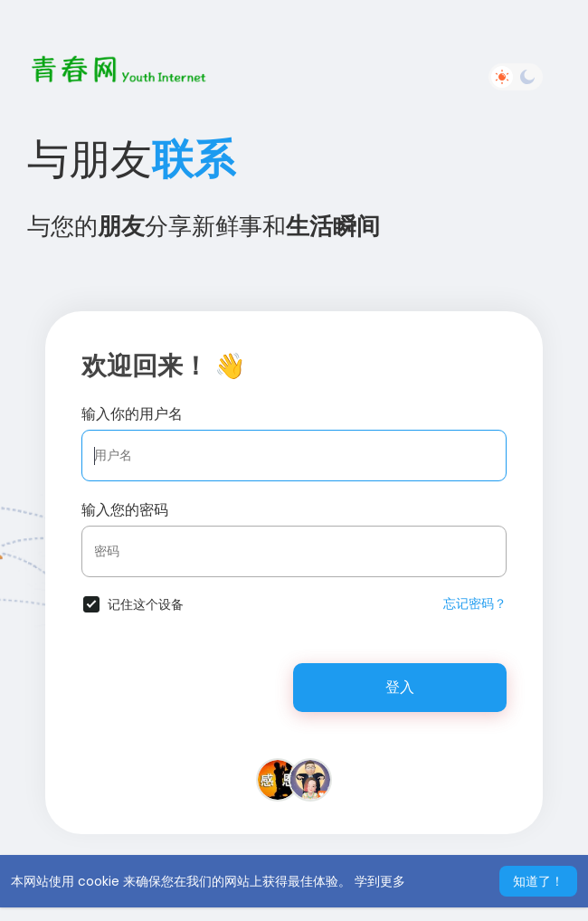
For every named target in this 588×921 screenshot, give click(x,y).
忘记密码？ (475, 603)
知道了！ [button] (538, 881)
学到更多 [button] (380, 881)
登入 (400, 687)
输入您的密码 (125, 510)
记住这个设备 (146, 604)
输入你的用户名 (132, 414)
